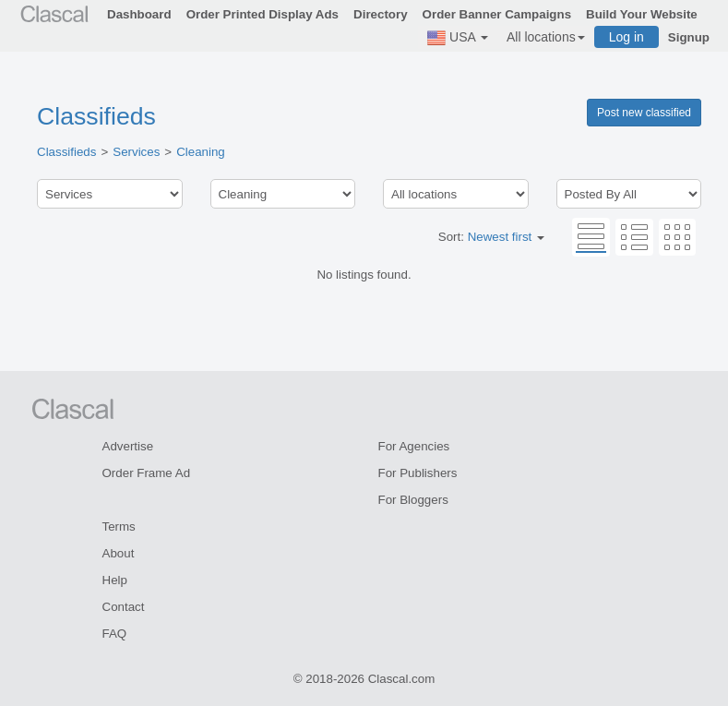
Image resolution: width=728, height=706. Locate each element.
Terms (119, 527)
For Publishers (418, 473)
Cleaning (201, 152)
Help (115, 580)
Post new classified (644, 113)
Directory (381, 14)
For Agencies (414, 446)
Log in (627, 37)
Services (136, 152)
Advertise (128, 446)
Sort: (491, 237)
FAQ (115, 634)
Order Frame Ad (147, 473)
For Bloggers (413, 500)
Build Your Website (642, 14)
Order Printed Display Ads (263, 14)
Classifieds (96, 116)
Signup (689, 37)
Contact (124, 607)
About (119, 553)
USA (458, 38)
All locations (546, 37)
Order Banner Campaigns (497, 14)
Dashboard (139, 14)
